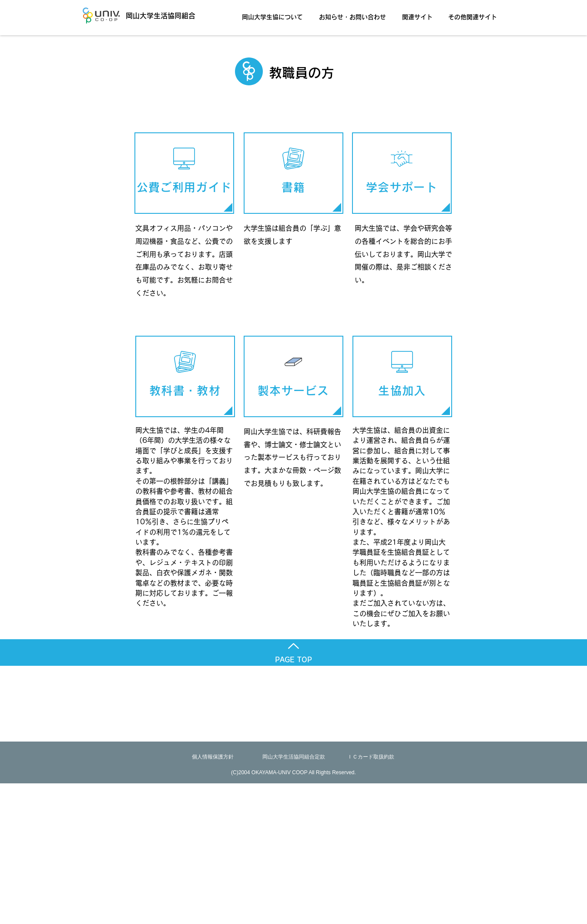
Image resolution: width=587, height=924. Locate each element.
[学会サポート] (402, 173)
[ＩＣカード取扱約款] (371, 757)
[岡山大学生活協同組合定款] (294, 757)
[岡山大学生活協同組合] (148, 15)
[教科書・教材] (185, 376)
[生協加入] (402, 376)
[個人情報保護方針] (213, 757)
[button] (275, 13)
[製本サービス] (293, 376)
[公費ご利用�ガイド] (184, 173)
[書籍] (293, 173)
